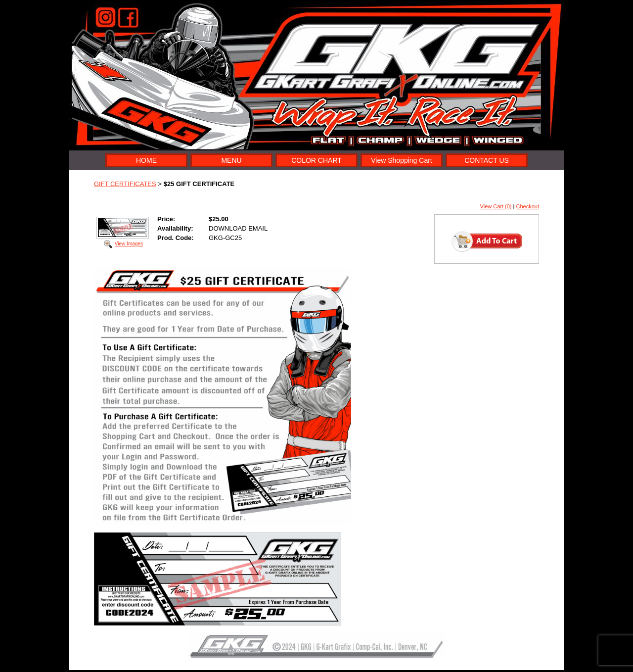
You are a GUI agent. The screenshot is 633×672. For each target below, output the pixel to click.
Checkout (528, 206)
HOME (146, 160)
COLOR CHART (316, 160)
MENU (231, 160)
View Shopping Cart (401, 160)
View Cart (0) (496, 206)
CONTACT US (487, 160)
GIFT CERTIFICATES (125, 184)
